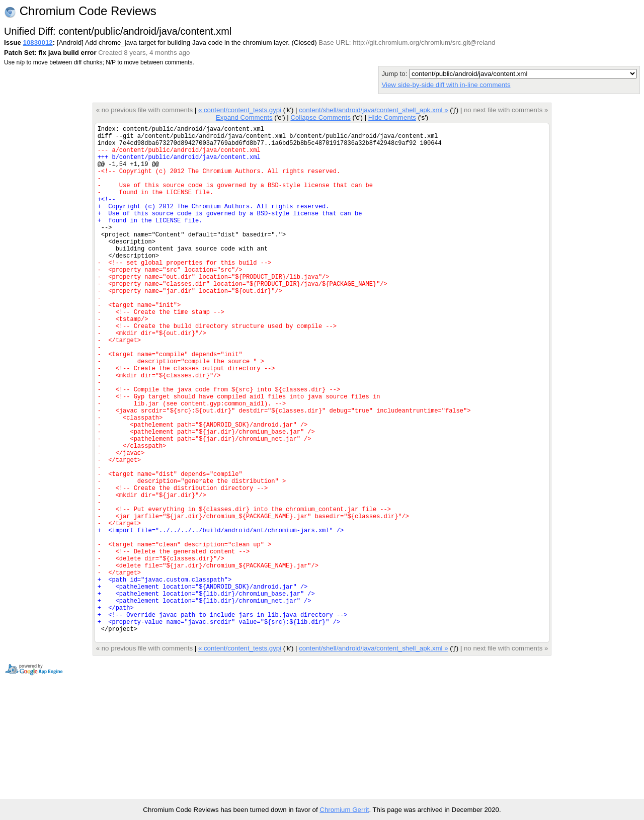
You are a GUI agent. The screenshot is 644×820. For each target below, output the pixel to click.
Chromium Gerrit (344, 810)
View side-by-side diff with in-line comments (446, 85)
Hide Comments (392, 117)
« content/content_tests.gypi (240, 110)
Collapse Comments (320, 117)
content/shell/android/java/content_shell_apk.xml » (373, 110)
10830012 (38, 43)
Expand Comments (244, 117)
